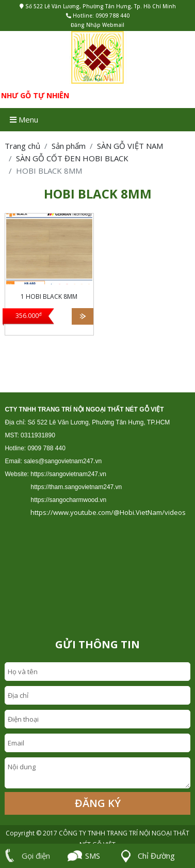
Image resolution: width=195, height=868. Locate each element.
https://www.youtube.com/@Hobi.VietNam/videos (108, 512)
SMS (84, 856)
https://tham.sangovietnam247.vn (76, 487)
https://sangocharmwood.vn (68, 500)
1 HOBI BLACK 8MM (49, 296)
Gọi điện (25, 856)
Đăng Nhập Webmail (98, 25)
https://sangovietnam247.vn (68, 474)
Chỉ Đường (146, 856)
